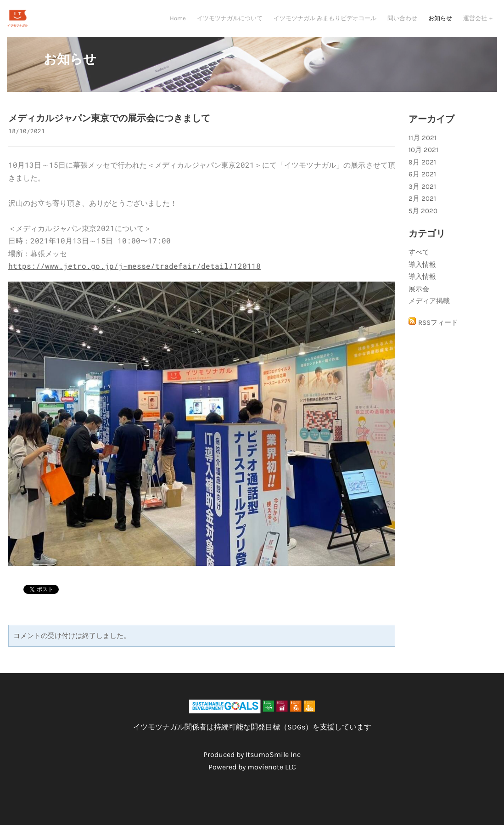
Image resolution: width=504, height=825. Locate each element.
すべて (419, 260)
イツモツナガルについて (230, 21)
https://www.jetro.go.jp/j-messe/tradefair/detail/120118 (134, 274)
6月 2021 (422, 182)
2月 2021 (422, 207)
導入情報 (422, 273)
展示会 (419, 297)
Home (178, 21)
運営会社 (476, 21)
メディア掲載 (429, 309)
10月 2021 (423, 158)
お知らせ (440, 21)
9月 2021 (422, 170)
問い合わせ (402, 21)
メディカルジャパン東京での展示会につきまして (109, 127)
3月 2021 (422, 195)
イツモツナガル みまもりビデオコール (325, 21)
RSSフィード (438, 331)
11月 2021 (423, 146)
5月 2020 (423, 219)
